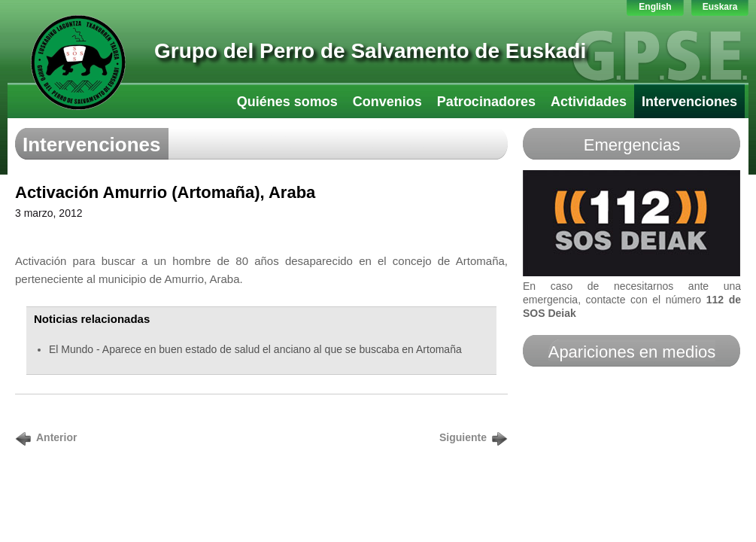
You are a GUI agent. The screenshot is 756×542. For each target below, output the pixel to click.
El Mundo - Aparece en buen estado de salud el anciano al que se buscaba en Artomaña (255, 349)
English (655, 7)
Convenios (387, 102)
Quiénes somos (287, 102)
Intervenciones (689, 102)
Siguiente (463, 437)
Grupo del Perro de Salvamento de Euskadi (370, 51)
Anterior (56, 437)
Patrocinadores (486, 102)
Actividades (589, 102)
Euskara (720, 7)
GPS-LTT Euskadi (78, 62)
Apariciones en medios (632, 352)
